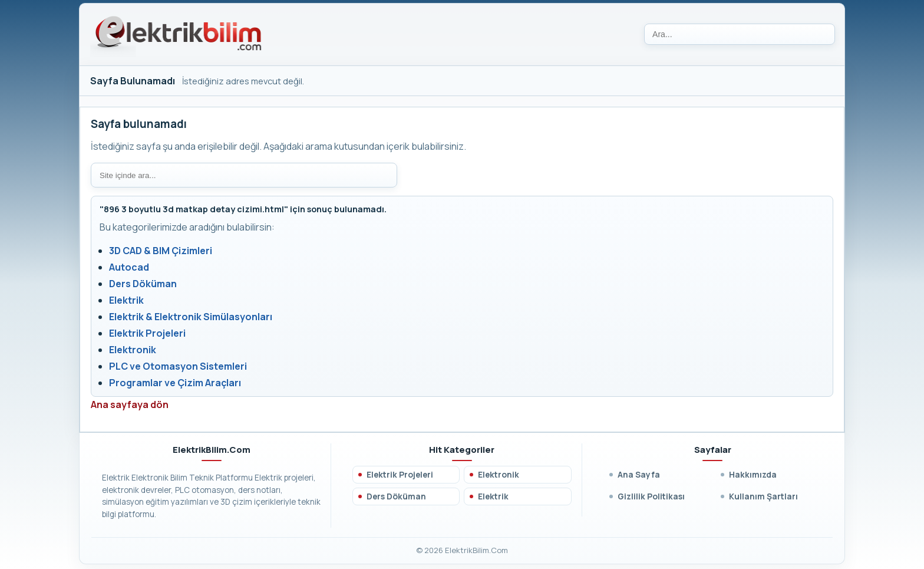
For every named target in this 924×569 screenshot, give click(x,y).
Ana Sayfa (639, 474)
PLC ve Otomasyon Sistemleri (178, 366)
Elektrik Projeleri (147, 333)
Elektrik (126, 300)
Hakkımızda (753, 474)
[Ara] (740, 34)
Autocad (129, 267)
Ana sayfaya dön (130, 404)
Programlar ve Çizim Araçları (175, 383)
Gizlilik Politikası (651, 496)
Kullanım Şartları (763, 496)
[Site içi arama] (244, 175)
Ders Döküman (143, 284)
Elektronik (133, 350)
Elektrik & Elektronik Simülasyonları (191, 317)
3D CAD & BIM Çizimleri (161, 251)
